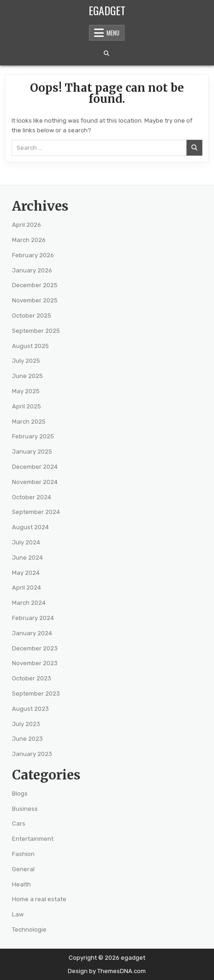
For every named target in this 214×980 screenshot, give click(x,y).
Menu (113, 33)
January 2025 (32, 452)
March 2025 (29, 422)
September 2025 (36, 331)
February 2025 (33, 436)
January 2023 (32, 754)
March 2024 (29, 603)
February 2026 (33, 255)
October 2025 (32, 316)
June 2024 (27, 558)
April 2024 (27, 587)
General (23, 869)
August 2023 (30, 709)
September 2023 (36, 694)
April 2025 (27, 406)
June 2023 (27, 739)
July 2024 (26, 542)
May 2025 (26, 391)
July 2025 (26, 361)
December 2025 (35, 285)
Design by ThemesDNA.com (107, 971)
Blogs (20, 794)
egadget (107, 10)
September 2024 (36, 512)
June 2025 (27, 376)
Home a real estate (39, 899)
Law (18, 914)
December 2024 (35, 467)
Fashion (23, 854)
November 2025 (35, 300)
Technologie (29, 930)
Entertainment (33, 839)
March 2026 (29, 240)
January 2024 (32, 633)
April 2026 (27, 225)
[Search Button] (107, 53)
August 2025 (30, 346)
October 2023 (32, 678)
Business (25, 809)
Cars (19, 824)
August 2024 (30, 527)
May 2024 (26, 573)
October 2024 (32, 497)
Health (21, 884)
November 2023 (35, 663)
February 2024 (33, 618)
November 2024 (35, 482)
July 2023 (26, 724)
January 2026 (32, 270)
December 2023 (35, 648)
